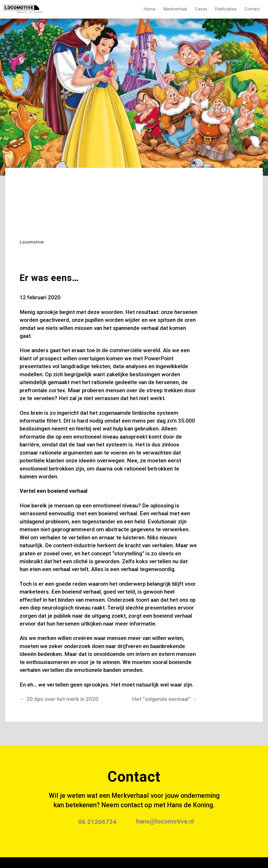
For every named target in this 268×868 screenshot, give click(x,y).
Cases (201, 9)
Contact (252, 9)
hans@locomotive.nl (165, 821)
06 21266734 (97, 822)
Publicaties (226, 9)
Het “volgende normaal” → (165, 699)
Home (150, 9)
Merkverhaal (175, 9)
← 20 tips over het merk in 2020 (59, 699)
